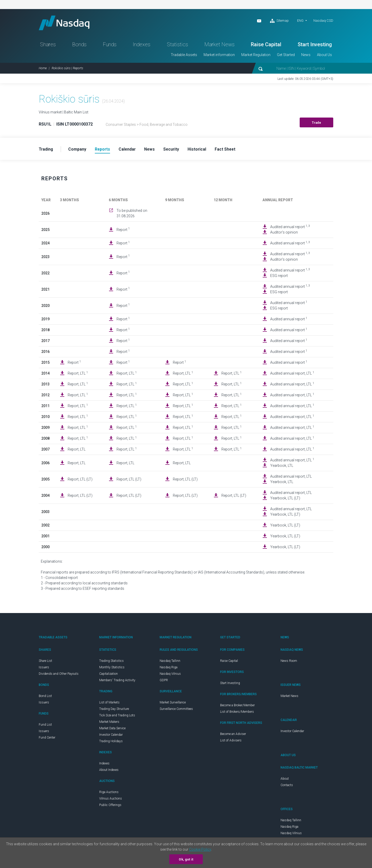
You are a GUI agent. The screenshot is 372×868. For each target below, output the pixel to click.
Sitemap (279, 21)
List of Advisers (231, 742)
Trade (317, 124)
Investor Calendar (111, 736)
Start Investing (315, 45)
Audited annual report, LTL (292, 374)
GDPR (164, 681)
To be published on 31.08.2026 (132, 215)
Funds (110, 45)
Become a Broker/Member (237, 707)
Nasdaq (66, 23)
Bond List (45, 697)
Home (43, 69)
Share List (45, 662)
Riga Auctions (109, 793)
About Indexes (109, 771)
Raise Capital (266, 45)
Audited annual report (290, 228)
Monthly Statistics (112, 669)
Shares (48, 45)
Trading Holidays (111, 742)
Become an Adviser (233, 735)
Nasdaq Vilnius (170, 675)
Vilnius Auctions (111, 800)
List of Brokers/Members (237, 713)
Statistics (177, 45)
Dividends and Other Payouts (59, 675)
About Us (324, 56)
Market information (219, 56)
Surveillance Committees (176, 710)
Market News (219, 45)
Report (123, 231)
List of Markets (109, 704)
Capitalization (109, 675)
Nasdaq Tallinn (170, 662)
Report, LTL (78, 374)
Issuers (44, 669)
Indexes (142, 45)
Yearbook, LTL (282, 467)
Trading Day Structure (114, 710)
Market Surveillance (173, 704)
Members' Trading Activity (117, 681)
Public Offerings (110, 806)
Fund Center (47, 739)
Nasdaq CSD (323, 21)
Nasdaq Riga (169, 669)
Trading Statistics (111, 662)
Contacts (287, 786)
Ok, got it (186, 859)
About (285, 780)
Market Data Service (112, 730)
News (306, 56)
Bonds (79, 45)
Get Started (286, 56)
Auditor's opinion (284, 234)
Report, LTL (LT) (80, 481)
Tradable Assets (184, 56)
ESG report (279, 277)
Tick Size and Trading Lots (117, 717)
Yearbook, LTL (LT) (285, 499)
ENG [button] (300, 21)
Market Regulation (256, 56)
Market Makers (109, 723)
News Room (289, 662)
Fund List (45, 726)
